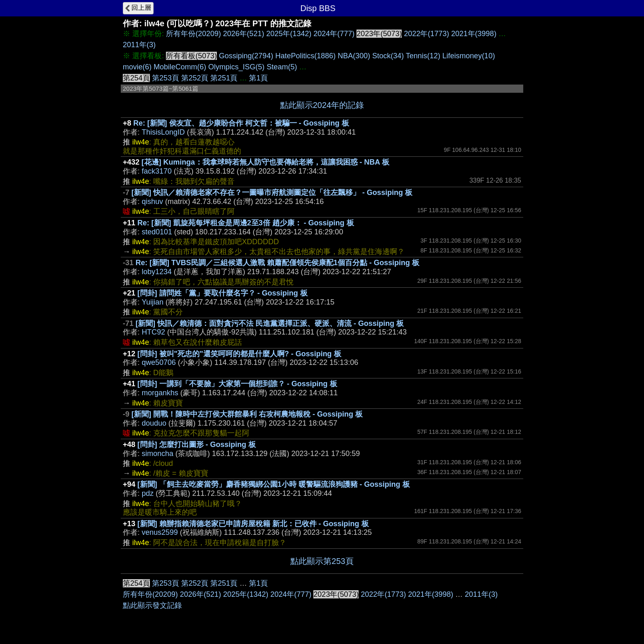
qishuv (152, 202)
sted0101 (157, 232)
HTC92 (153, 332)
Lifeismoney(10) (469, 56)
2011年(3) (139, 45)
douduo (154, 423)
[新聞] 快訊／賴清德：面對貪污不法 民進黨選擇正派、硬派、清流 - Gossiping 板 (270, 323)
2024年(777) (334, 34)
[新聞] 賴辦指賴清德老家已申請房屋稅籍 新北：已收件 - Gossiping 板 (253, 524)
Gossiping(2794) (246, 56)
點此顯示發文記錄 (152, 605)
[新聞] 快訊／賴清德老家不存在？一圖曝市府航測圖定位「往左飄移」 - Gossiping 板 (272, 193)
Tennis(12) (423, 56)
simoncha (158, 454)
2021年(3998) (474, 34)
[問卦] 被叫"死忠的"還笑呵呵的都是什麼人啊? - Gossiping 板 (239, 354)
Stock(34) (388, 56)
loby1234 (157, 272)
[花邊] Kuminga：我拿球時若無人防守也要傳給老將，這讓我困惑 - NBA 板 (266, 162)
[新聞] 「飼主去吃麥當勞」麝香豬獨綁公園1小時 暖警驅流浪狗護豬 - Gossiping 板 (274, 484)
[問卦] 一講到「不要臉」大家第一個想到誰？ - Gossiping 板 (237, 384)
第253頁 (166, 78)
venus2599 (160, 532)
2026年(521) (244, 34)
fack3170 (157, 171)
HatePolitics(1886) (305, 56)
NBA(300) (354, 56)
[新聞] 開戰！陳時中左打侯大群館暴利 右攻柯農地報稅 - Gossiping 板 (247, 414)
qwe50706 (159, 362)
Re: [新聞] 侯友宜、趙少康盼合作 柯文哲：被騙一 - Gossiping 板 (241, 123)
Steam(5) (282, 67)
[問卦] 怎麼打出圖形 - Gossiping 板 (197, 445)
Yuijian (153, 302)
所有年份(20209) (193, 34)
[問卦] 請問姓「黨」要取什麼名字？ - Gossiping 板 (223, 293)
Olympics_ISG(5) (236, 67)
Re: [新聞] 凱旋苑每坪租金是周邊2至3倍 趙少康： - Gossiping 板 (246, 223)
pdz (148, 493)
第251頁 (224, 78)
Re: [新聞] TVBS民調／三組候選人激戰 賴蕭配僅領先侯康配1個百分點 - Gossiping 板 (277, 263)
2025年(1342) (289, 34)
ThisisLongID (163, 132)
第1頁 (258, 78)
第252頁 (195, 78)
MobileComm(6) (180, 67)
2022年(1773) (426, 34)
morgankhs (160, 393)
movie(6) (137, 67)
